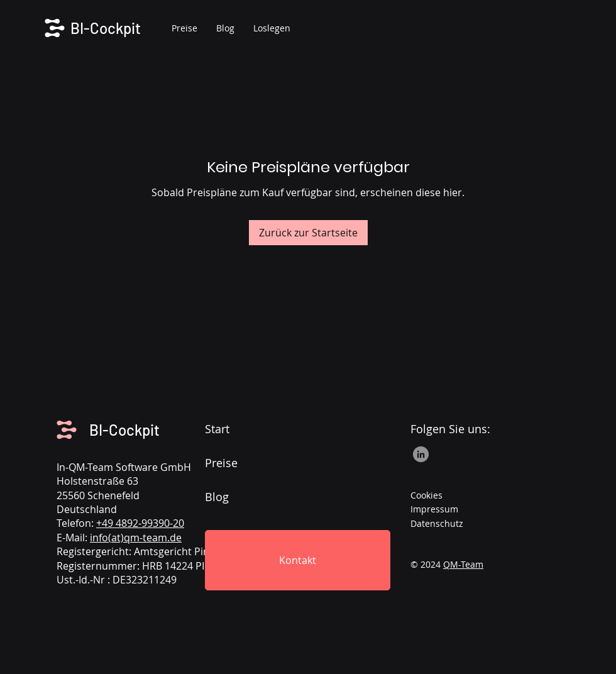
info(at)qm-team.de (136, 538)
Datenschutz (437, 523)
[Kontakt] (298, 560)
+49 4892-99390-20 (140, 523)
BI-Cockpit (124, 430)
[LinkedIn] (421, 454)
